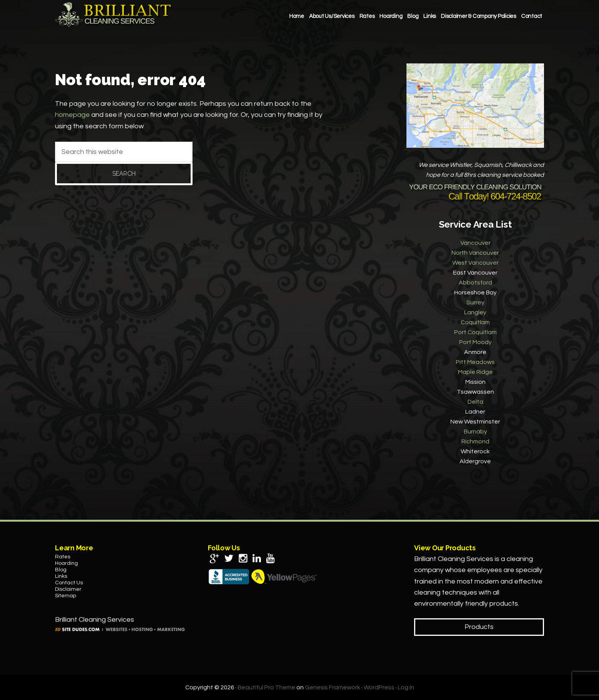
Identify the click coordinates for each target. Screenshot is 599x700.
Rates (63, 557)
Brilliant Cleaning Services (114, 15)
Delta (475, 402)
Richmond (475, 441)
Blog (61, 570)
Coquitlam (475, 322)
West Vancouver (475, 263)
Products (479, 627)
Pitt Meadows (475, 362)
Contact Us (69, 583)
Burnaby (475, 432)
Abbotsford (475, 283)
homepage (72, 115)
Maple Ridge (475, 372)
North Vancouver (475, 253)
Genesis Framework (333, 687)
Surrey (475, 302)
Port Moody (475, 342)
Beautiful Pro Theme (266, 687)
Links (61, 576)
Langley (475, 312)
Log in (406, 687)
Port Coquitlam (475, 332)
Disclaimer (68, 589)
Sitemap (66, 596)
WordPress (379, 687)
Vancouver (475, 243)
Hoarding (66, 563)
